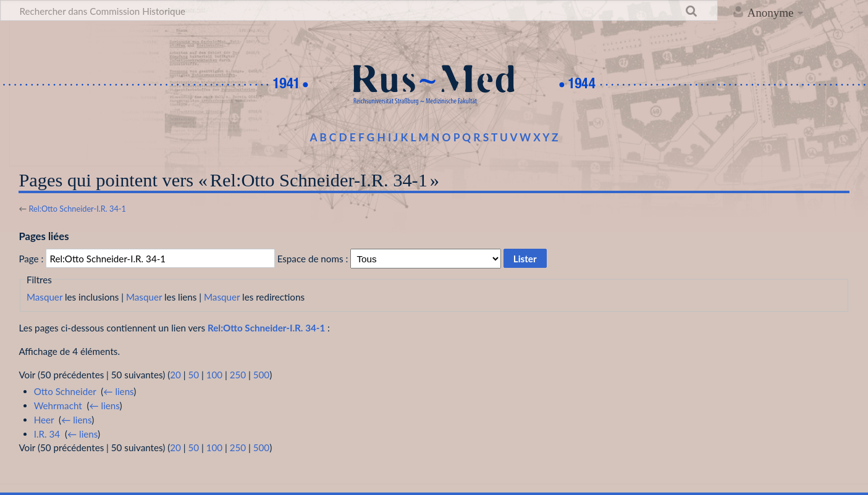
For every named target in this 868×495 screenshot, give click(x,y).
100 (214, 375)
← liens (118, 391)
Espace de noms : (313, 259)
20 (175, 375)
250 (238, 375)
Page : (31, 259)
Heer (44, 420)
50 (193, 375)
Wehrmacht (58, 406)
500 (261, 375)
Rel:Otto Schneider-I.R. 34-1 (77, 209)
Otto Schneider (65, 391)
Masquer (44, 297)
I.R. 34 (47, 434)
